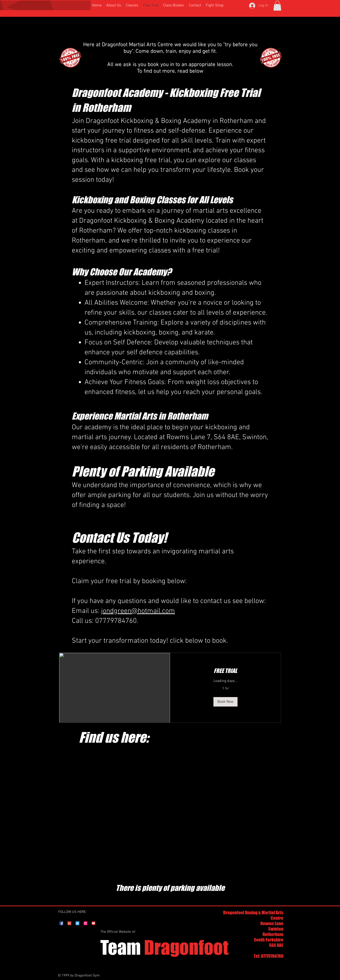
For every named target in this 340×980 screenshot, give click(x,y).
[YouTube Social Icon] (93, 923)
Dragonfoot (164, 947)
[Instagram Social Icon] (85, 923)
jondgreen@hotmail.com (138, 611)
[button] (277, 6)
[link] (225, 671)
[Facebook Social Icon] (61, 923)
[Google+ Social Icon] (69, 923)
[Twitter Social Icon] (77, 923)
